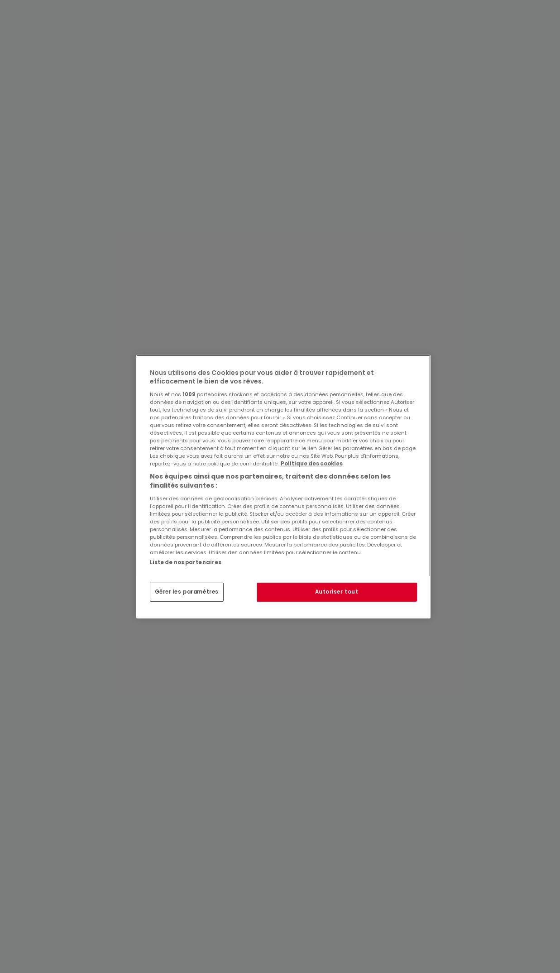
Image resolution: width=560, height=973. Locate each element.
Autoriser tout (337, 592)
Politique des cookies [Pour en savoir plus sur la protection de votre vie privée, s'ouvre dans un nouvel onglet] (312, 464)
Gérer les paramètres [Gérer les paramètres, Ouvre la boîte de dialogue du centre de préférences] (187, 592)
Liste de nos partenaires (186, 562)
